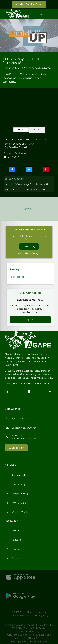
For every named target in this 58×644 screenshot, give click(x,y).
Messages (17, 549)
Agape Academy (21, 475)
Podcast (8, 153)
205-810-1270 (19, 419)
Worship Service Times (29, 4)
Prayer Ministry (20, 494)
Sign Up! (30, 319)
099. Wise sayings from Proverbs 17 (30, 189)
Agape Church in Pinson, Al (33, 612)
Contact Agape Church (24, 428)
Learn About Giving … (29, 253)
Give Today (29, 246)
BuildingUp (19, 144)
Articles (15, 530)
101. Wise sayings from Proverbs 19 (30, 184)
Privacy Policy (42, 615)
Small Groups (19, 503)
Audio (37, 129)
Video (21, 129)
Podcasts (16, 540)
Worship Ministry (20, 512)
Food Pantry (18, 484)
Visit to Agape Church (29, 384)
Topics (15, 558)
